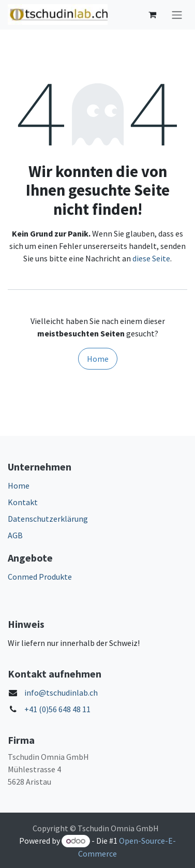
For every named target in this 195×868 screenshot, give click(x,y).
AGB (15, 535)
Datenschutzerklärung (48, 519)
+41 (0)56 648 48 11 (57, 709)
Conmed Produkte (40, 577)
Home (98, 359)
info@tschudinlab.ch (61, 693)
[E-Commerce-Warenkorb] (152, 14)
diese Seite (151, 258)
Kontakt (23, 502)
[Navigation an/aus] (177, 15)
